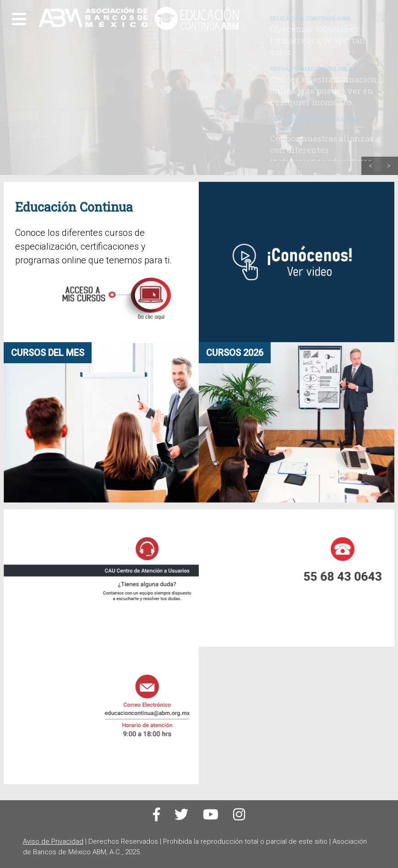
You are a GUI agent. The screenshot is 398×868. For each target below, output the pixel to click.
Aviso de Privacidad (53, 841)
